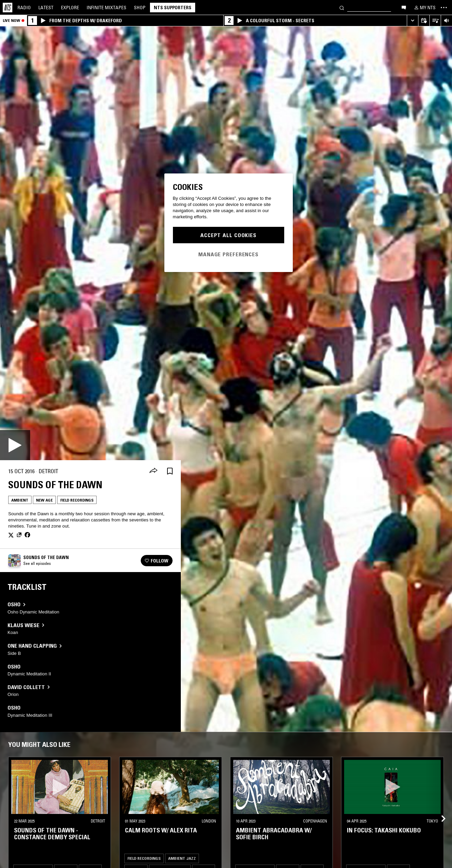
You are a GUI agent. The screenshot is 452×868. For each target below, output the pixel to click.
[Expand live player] (412, 21)
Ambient (20, 500)
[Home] (8, 8)
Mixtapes (106, 8)
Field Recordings (77, 500)
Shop (140, 8)
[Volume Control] (446, 21)
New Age (44, 500)
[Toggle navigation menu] (444, 8)
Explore (70, 8)
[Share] (153, 471)
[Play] (15, 445)
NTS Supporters (173, 8)
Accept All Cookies (228, 235)
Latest (46, 8)
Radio (24, 8)
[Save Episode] (170, 471)
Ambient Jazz (182, 858)
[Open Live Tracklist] (435, 21)
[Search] (342, 7)
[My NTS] (424, 8)
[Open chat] (404, 7)
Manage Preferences (228, 254)
